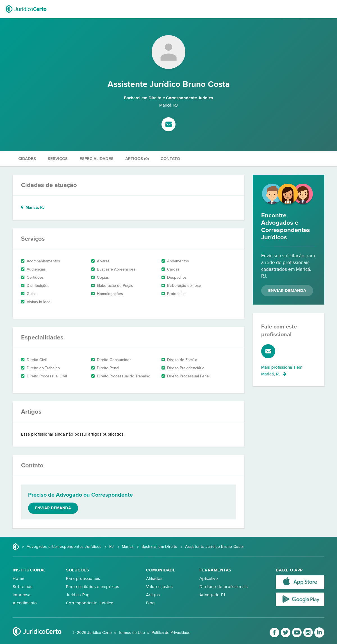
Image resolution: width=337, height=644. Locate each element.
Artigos (153, 595)
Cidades (27, 159)
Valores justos (159, 587)
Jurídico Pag (78, 595)
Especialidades (96, 159)
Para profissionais (83, 578)
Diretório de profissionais (224, 587)
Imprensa (21, 595)
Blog (150, 603)
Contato (170, 159)
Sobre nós (23, 587)
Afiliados (154, 578)
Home (18, 578)
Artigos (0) (137, 159)
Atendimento (25, 603)
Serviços (58, 159)
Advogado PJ (212, 595)
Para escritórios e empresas (93, 587)
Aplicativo (209, 578)
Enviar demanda (53, 508)
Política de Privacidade (171, 633)
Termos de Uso (132, 633)
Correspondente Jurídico (90, 603)
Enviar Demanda (287, 291)
